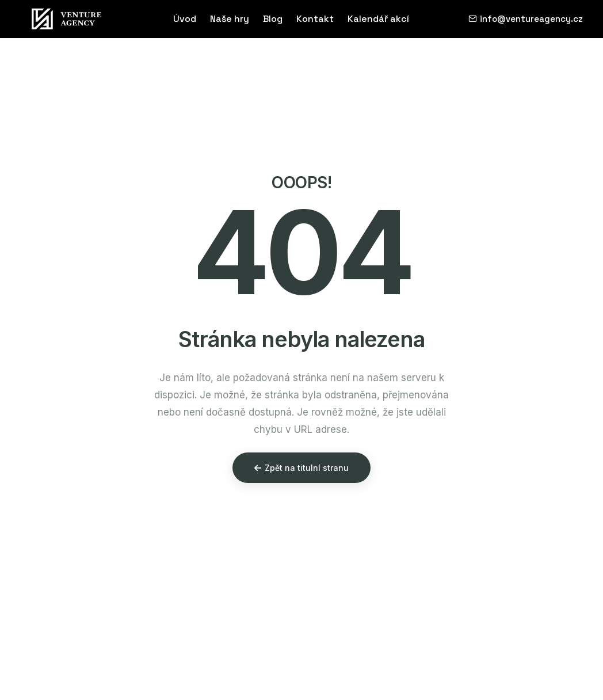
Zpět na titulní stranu (301, 468)
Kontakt (315, 19)
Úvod (185, 19)
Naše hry (230, 19)
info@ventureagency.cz (526, 19)
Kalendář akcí (378, 19)
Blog (273, 19)
